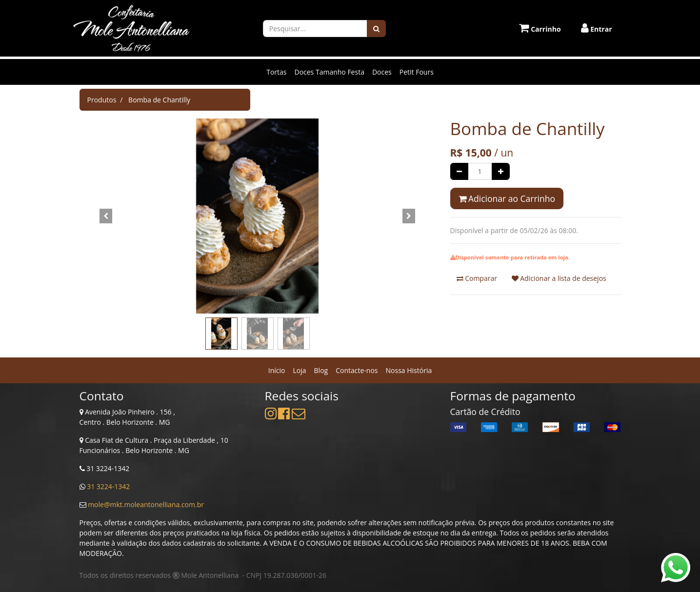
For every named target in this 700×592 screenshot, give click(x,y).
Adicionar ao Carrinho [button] (507, 198)
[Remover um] (459, 171)
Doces (382, 72)
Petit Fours (417, 72)
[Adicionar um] (501, 171)
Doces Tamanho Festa (329, 72)
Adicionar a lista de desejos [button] (559, 278)
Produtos (102, 100)
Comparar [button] (477, 278)
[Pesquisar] (376, 29)
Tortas (276, 72)
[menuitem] (277, 370)
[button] (106, 216)
